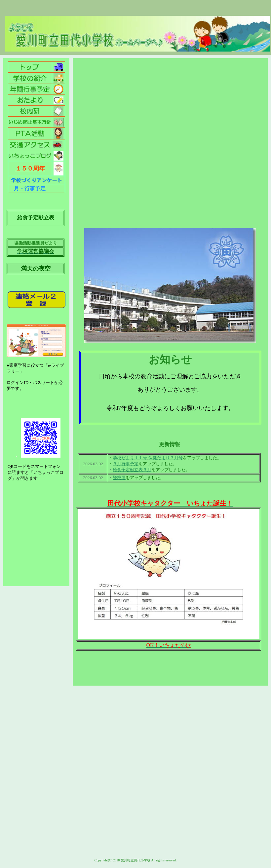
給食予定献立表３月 (132, 470)
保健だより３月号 (166, 458)
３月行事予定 (126, 464)
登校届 (119, 478)
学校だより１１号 (130, 458)
